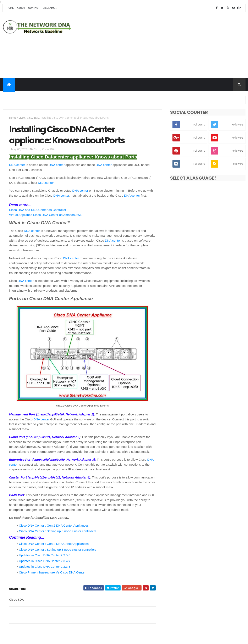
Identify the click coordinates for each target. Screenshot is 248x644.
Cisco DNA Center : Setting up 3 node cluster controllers (58, 531)
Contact (34, 8)
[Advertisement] (170, 45)
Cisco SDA (33, 118)
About (21, 8)
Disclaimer (50, 8)
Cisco (22, 118)
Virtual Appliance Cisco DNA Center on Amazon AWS (46, 215)
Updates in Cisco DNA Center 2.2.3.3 (45, 567)
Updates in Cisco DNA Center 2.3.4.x (45, 561)
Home (10, 8)
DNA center (17, 165)
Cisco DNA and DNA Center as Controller (38, 210)
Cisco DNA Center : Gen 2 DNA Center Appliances (54, 525)
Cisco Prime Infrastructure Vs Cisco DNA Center (52, 572)
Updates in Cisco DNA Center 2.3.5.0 (45, 555)
